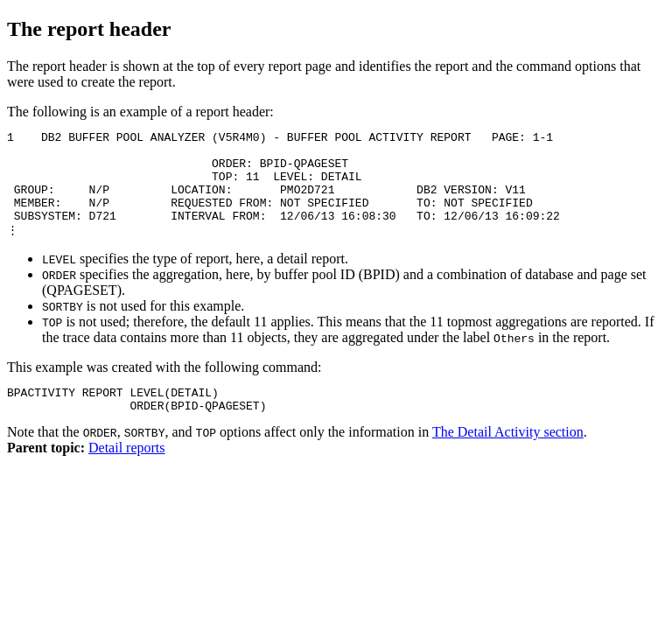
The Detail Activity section (508, 457)
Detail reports (127, 473)
